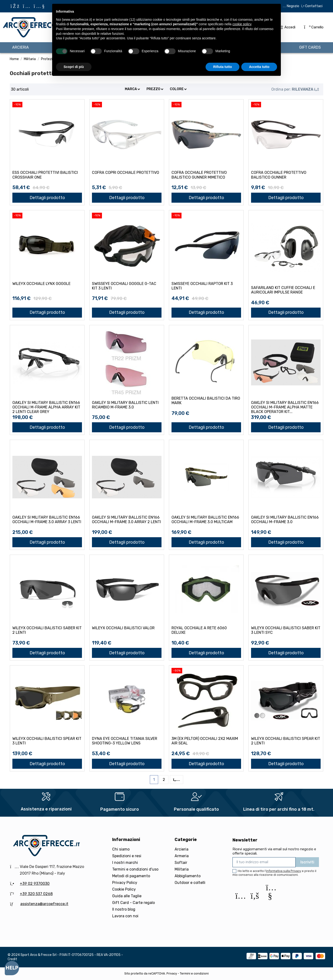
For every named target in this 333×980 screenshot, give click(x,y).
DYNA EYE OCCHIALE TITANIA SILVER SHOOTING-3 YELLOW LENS (125, 741)
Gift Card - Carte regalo (134, 903)
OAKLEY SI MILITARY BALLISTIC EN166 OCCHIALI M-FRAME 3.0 (285, 520)
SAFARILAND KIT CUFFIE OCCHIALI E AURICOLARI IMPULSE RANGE (283, 290)
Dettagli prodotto (47, 198)
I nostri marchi (125, 863)
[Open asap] (12, 968)
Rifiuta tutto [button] (223, 67)
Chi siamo (121, 849)
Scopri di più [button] (74, 67)
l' (283, 871)
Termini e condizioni (194, 973)
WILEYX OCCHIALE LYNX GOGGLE (41, 284)
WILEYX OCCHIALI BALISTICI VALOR (123, 628)
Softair (181, 863)
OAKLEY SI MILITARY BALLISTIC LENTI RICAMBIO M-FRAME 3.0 (125, 405)
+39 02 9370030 (35, 884)
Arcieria (182, 849)
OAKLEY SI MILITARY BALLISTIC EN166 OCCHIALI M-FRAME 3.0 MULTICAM (205, 520)
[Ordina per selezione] (295, 89)
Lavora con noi (125, 916)
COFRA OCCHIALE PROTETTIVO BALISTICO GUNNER (279, 175)
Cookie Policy (124, 889)
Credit (12, 959)
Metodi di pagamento (131, 876)
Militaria (182, 869)
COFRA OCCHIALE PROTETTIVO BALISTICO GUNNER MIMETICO (199, 175)
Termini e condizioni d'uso (135, 869)
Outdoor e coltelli (190, 883)
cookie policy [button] (242, 24)
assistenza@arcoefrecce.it (44, 904)
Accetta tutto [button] (259, 67)
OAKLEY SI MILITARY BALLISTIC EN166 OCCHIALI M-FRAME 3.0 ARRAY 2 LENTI (126, 520)
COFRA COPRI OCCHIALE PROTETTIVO (126, 173)
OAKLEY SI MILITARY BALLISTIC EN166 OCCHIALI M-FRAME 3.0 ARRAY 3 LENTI (47, 520)
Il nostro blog (124, 909)
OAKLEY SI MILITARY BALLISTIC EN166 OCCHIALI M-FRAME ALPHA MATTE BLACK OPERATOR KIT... (285, 407)
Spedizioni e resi (127, 856)
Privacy (172, 973)
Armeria (182, 856)
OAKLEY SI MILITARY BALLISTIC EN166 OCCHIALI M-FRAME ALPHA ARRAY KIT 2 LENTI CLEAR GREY (46, 407)
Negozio (293, 6)
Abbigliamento (188, 876)
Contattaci (313, 6)
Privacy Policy (125, 883)
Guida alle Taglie (127, 896)
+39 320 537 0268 (36, 894)
